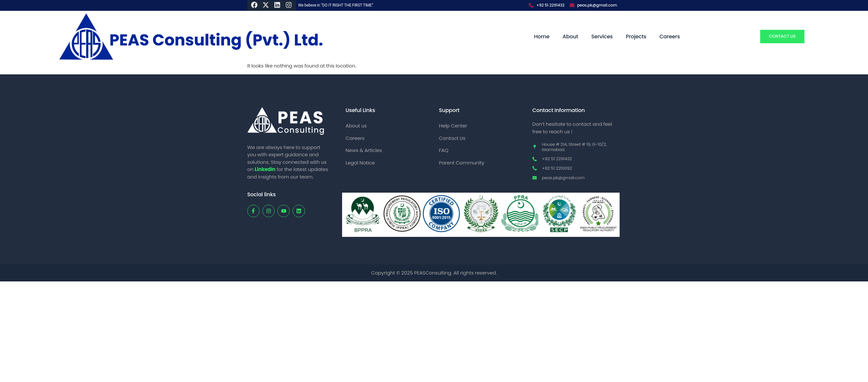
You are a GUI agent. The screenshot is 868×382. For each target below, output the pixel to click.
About (570, 37)
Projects (636, 37)
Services (602, 37)
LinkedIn (265, 169)
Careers (669, 37)
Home (542, 37)
